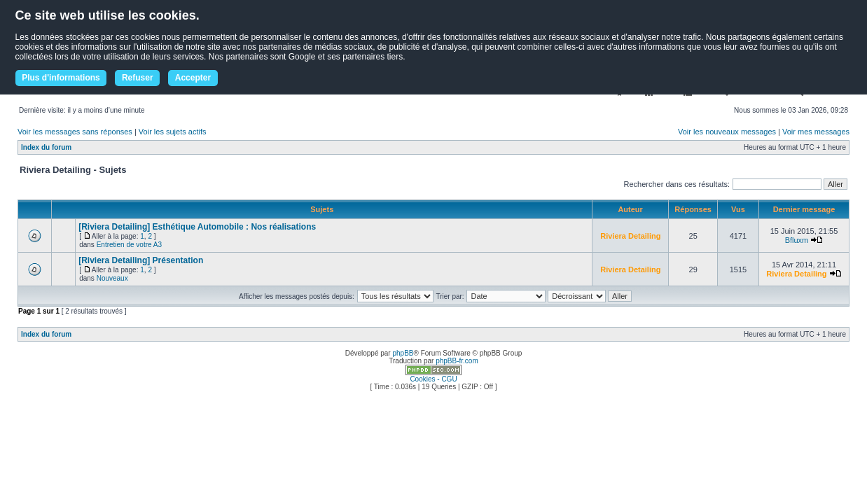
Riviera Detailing (630, 236)
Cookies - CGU (433, 379)
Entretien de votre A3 (129, 245)
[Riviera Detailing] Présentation (141, 260)
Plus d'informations (61, 78)
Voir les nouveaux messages (727, 132)
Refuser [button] (138, 78)
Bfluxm (797, 240)
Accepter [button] (193, 78)
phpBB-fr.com (457, 361)
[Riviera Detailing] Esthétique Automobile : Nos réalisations (197, 227)
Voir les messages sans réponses (75, 132)
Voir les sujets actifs (173, 132)
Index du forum (46, 147)
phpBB (403, 353)
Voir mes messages (816, 132)
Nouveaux (112, 278)
